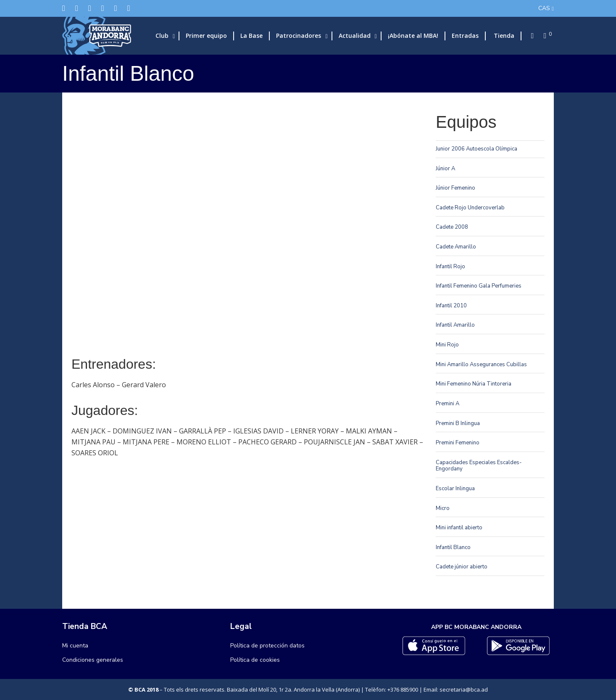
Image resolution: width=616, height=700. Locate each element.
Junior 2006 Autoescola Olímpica (476, 149)
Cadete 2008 (452, 227)
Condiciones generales (93, 660)
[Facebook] (77, 8)
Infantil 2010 (451, 306)
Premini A (448, 404)
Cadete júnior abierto (462, 567)
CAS (544, 8)
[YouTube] (129, 8)
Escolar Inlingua (455, 489)
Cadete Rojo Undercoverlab (470, 208)
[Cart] (542, 36)
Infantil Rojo (450, 267)
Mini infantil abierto (459, 528)
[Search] (530, 36)
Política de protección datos (267, 646)
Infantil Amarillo (455, 325)
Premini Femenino (458, 443)
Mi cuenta (75, 646)
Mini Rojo (447, 345)
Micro (443, 508)
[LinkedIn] (103, 8)
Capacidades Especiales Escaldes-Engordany (479, 466)
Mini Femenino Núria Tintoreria (474, 384)
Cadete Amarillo (456, 247)
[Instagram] (90, 8)
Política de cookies (255, 660)
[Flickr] (116, 8)
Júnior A (445, 169)
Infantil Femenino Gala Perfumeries (479, 286)
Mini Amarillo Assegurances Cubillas (481, 365)
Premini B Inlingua (458, 423)
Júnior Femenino (455, 188)
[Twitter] (64, 8)
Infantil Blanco (453, 547)
